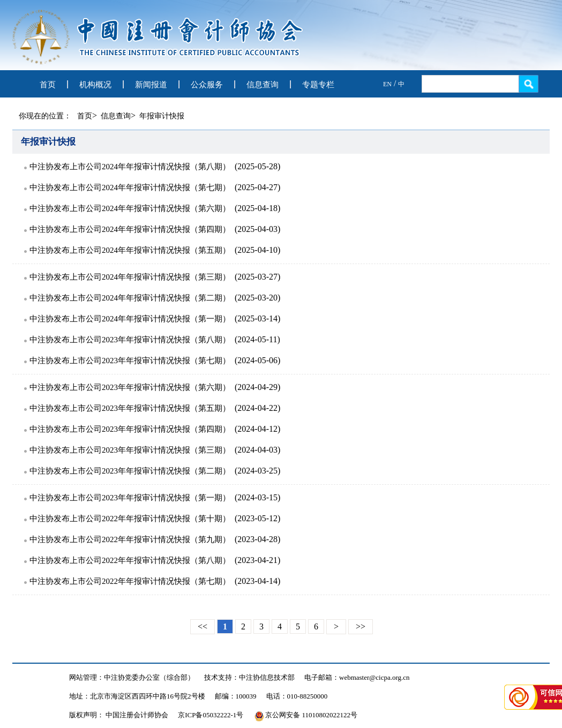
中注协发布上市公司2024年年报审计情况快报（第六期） (130, 208)
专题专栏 (318, 85)
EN (387, 84)
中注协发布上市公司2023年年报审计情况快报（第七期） (130, 361)
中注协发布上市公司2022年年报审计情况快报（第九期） (130, 539)
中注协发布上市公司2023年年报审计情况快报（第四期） (130, 429)
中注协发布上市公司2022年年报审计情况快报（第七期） (130, 581)
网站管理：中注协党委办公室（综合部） (132, 677)
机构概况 (95, 85)
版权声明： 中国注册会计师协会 (119, 715)
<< (203, 626)
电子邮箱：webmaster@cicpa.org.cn (357, 677)
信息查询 (263, 85)
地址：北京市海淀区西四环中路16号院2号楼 (137, 696)
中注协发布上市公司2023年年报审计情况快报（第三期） (130, 450)
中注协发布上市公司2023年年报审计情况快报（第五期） (130, 408)
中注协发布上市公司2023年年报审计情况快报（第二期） (130, 471)
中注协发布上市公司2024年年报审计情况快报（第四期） (130, 229)
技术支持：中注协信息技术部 (249, 677)
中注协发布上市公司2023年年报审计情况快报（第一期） (130, 498)
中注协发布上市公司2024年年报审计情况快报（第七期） (130, 187)
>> (361, 626)
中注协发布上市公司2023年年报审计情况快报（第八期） (130, 340)
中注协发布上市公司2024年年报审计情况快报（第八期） (130, 167)
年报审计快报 (162, 116)
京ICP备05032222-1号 (211, 715)
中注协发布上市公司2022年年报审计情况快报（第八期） (130, 560)
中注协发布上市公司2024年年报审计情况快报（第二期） (130, 298)
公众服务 (207, 85)
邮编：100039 (236, 696)
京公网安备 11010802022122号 (306, 715)
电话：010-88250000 (297, 696)
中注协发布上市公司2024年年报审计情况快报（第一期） (130, 319)
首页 (48, 85)
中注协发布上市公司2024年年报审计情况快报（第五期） (130, 250)
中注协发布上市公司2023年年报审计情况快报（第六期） (130, 387)
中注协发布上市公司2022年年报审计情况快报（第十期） (130, 519)
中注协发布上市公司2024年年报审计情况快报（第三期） (130, 277)
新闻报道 (151, 85)
